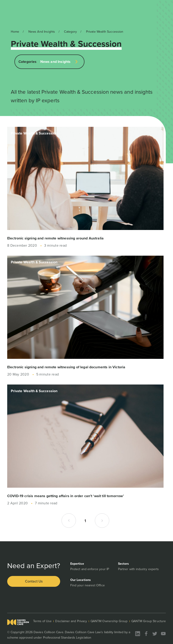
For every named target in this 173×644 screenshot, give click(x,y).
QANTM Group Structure (149, 621)
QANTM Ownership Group (109, 621)
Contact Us (34, 581)
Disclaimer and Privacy (71, 621)
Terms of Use (42, 621)
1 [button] (85, 521)
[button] (69, 521)
